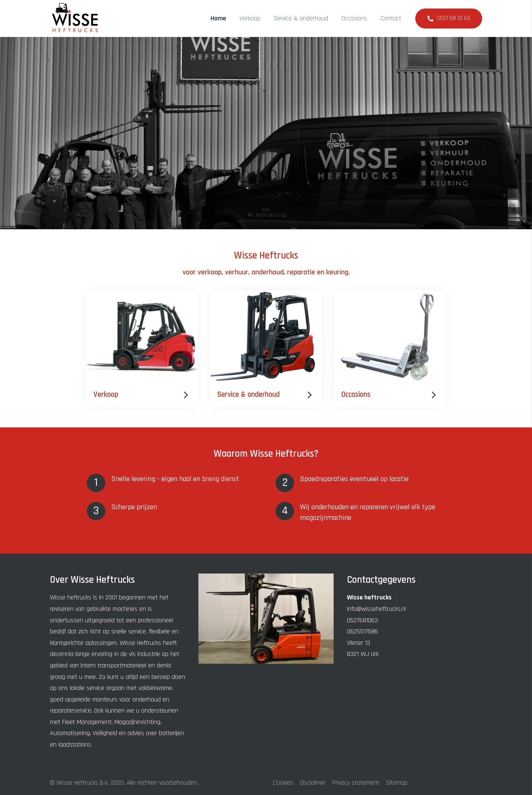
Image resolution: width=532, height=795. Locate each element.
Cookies (283, 783)
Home (218, 18)
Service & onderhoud (301, 18)
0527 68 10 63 (453, 18)
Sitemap (397, 783)
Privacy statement (356, 783)
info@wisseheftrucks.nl (376, 609)
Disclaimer (313, 783)
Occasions (354, 18)
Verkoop (250, 18)
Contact (391, 18)
